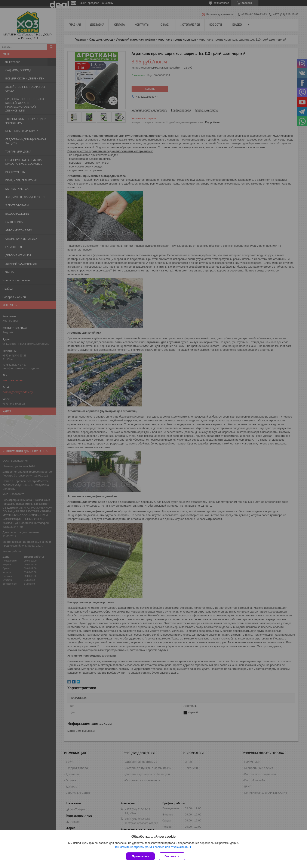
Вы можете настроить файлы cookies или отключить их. (152, 847)
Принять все (140, 856)
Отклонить (172, 856)
